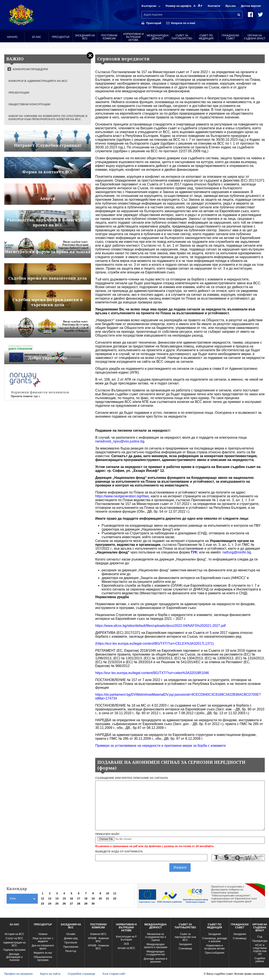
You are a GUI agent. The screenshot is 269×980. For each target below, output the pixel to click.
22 (115, 898)
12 (42, 898)
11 (115, 893)
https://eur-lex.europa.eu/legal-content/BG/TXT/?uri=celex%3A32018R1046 (152, 673)
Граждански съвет (230, 37)
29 (86, 904)
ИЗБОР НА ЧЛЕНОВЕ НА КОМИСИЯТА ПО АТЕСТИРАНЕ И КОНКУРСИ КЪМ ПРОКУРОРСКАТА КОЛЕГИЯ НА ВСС (48, 118)
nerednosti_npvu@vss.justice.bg (120, 441)
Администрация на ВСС (14, 944)
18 (86, 898)
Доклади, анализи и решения (156, 960)
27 (71, 904)
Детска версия (251, 6)
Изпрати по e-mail (183, 23)
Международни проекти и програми (156, 946)
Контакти (214, 6)
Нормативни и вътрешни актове (133, 37)
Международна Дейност (158, 37)
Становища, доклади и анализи (214, 940)
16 (71, 898)
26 (64, 904)
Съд (260, 937)
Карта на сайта (50, 974)
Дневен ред (71, 938)
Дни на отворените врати (43, 947)
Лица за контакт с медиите (43, 940)
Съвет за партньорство (182, 37)
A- (195, 6)
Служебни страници (81, 974)
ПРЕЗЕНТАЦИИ (19, 93)
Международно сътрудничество (156, 953)
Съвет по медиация (206, 37)
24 (50, 904)
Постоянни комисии (109, 37)
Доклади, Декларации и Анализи (14, 957)
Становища (185, 949)
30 (93, 904)
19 (93, 898)
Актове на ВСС (126, 948)
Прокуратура (260, 941)
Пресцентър (61, 37)
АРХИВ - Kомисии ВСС (98, 947)
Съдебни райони (260, 960)
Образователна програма (43, 959)
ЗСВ (126, 944)
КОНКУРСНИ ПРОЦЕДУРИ (30, 69)
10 (108, 893)
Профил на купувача (18, 974)
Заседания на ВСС (85, 37)
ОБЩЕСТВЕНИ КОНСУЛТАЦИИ (29, 104)
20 (100, 898)
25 (57, 904)
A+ (200, 6)
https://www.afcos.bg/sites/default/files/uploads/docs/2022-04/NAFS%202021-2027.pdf (160, 626)
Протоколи (71, 943)
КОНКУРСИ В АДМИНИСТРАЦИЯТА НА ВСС (38, 81)
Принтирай (154, 23)
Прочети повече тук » (25, 396)
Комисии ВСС (98, 934)
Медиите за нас (43, 953)
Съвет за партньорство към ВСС (185, 937)
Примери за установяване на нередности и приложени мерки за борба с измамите (161, 746)
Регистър (71, 951)
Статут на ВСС (14, 938)
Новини (43, 934)
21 (108, 898)
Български (149, 6)
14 (57, 898)
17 (79, 898)
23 (42, 904)
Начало (12, 37)
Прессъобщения (214, 953)
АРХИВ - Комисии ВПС (98, 940)
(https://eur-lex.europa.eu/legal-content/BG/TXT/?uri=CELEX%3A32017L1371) (154, 644)
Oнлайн (71, 934)
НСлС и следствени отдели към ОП (260, 950)
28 (79, 904)
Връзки (231, 6)
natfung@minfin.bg (237, 552)
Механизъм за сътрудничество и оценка (156, 937)
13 (50, 898)
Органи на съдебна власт (255, 37)
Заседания (185, 944)
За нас (37, 37)
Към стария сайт (114, 974)
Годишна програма (14, 950)
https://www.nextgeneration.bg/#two (122, 496)
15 (64, 898)
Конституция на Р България (126, 938)
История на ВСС (14, 934)
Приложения (71, 947)
